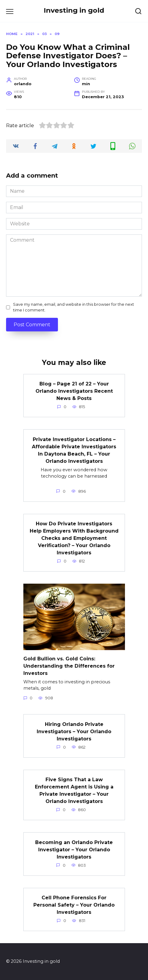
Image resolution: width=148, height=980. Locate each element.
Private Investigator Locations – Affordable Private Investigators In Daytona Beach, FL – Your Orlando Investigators (74, 450)
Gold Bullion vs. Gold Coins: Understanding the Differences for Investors (69, 666)
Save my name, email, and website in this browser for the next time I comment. (74, 307)
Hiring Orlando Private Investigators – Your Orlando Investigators (74, 731)
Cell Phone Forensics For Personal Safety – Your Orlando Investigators (74, 905)
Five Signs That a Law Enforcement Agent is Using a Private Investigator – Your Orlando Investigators (74, 790)
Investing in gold (74, 10)
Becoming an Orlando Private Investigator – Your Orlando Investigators (74, 849)
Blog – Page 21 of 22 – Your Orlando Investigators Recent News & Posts (74, 391)
